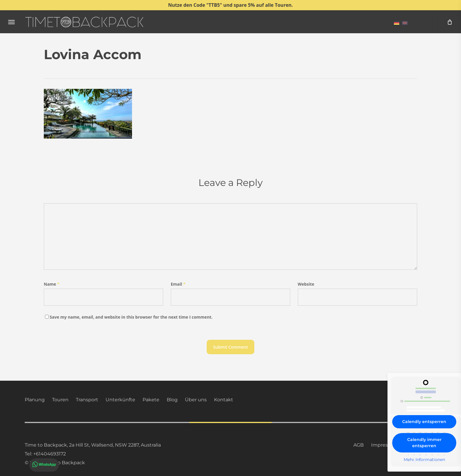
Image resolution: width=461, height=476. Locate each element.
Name (52, 284)
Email (178, 284)
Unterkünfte (120, 400)
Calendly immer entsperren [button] (424, 443)
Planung (35, 400)
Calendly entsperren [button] (424, 422)
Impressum (385, 445)
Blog (172, 400)
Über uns (196, 400)
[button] (11, 22)
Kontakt (224, 400)
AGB (359, 445)
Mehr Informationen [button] (424, 460)
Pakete (151, 400)
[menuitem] (397, 23)
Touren (60, 400)
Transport (87, 400)
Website (306, 284)
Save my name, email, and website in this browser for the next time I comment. (131, 317)
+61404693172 (50, 454)
